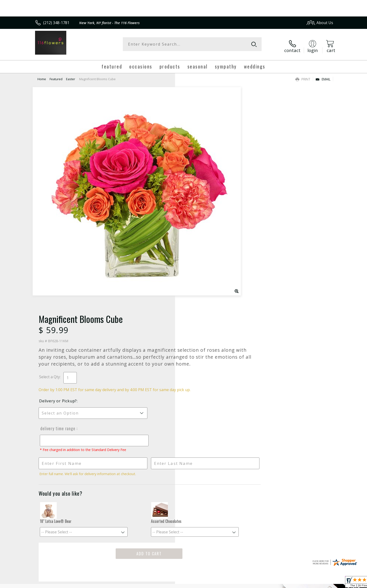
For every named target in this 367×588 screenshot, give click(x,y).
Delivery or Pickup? (203, 189)
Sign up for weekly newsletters (243, 405)
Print (303, 75)
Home (42, 75)
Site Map (320, 583)
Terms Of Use (230, 583)
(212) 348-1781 (56, 23)
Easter (71, 75)
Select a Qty (194, 159)
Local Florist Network (291, 583)
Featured (56, 75)
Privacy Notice (257, 583)
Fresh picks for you (142, 408)
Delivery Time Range (202, 216)
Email (323, 75)
